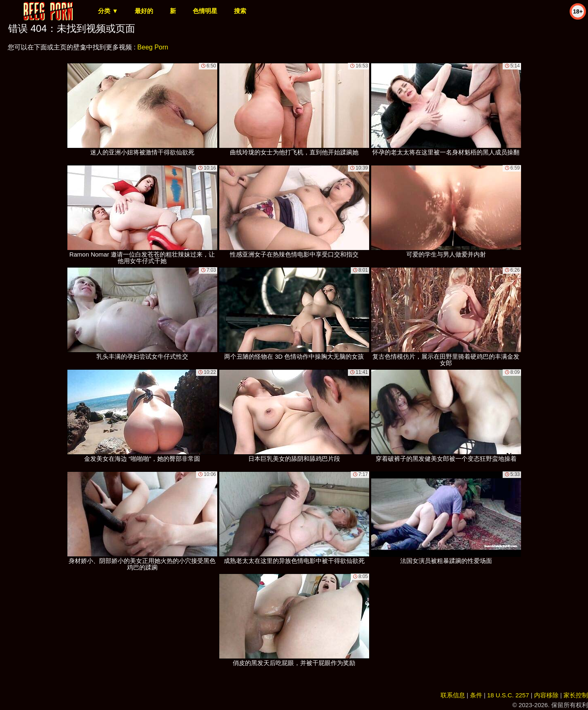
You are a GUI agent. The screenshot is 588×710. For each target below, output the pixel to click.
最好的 (144, 11)
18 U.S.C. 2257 (508, 695)
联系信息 (453, 695)
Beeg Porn (153, 47)
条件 (476, 695)
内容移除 (546, 695)
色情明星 (205, 11)
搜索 (240, 11)
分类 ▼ (108, 11)
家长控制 (576, 695)
